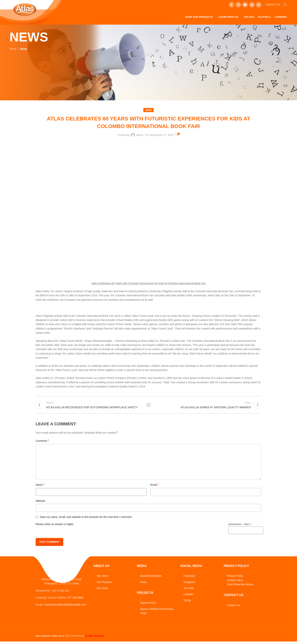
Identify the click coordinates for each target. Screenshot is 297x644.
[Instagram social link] (238, 5)
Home (13, 49)
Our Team (103, 590)
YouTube (189, 590)
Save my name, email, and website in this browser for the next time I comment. (86, 519)
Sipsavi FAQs (148, 605)
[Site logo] (25, 9)
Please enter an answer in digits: (55, 526)
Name (40, 487)
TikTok (187, 602)
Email (155, 487)
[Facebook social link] (231, 5)
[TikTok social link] (259, 5)
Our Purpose (104, 584)
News (24, 49)
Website (40, 503)
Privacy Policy (235, 578)
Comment (42, 443)
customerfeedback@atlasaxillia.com (65, 609)
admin (140, 135)
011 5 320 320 (61, 595)
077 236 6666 (75, 602)
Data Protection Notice (240, 586)
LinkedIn (189, 596)
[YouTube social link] (245, 5)
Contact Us (233, 607)
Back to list (149, 406)
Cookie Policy (235, 582)
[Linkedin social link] (252, 5)
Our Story (102, 578)
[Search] (285, 5)
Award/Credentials (151, 578)
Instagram (189, 584)
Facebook (189, 578)
